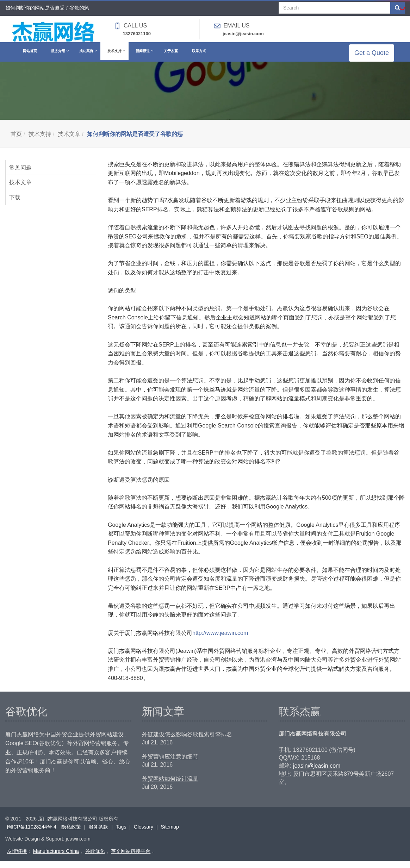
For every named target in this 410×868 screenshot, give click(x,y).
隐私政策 (71, 834)
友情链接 (17, 858)
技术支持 (40, 141)
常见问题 (20, 174)
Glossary (144, 834)
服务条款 (98, 834)
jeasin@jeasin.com (243, 34)
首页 (16, 141)
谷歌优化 (95, 858)
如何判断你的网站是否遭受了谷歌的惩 (135, 141)
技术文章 (69, 141)
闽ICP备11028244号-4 (32, 834)
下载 (15, 204)
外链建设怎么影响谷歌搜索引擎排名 (187, 741)
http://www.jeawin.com (220, 640)
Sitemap (170, 834)
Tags (121, 834)
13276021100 (137, 34)
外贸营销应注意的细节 (170, 764)
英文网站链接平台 (131, 858)
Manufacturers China (56, 858)
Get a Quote (377, 56)
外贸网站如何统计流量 (170, 786)
